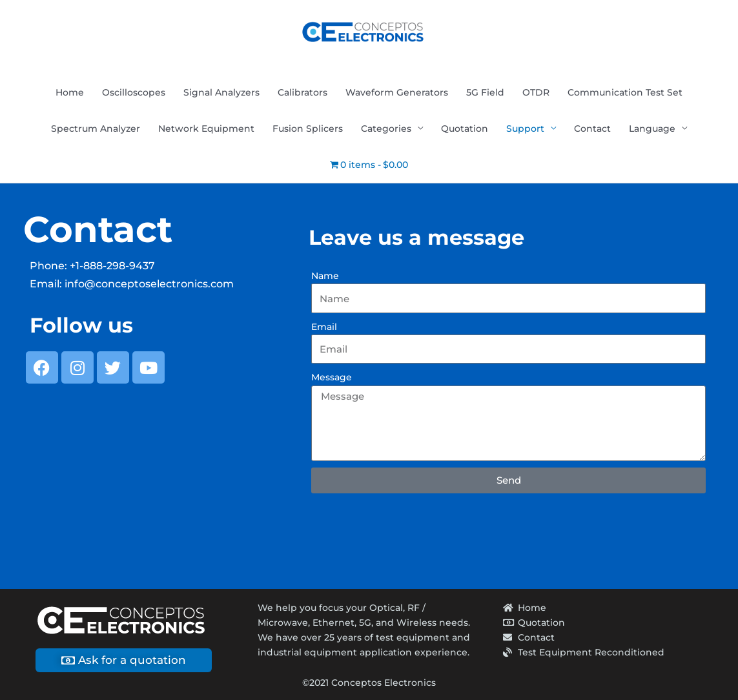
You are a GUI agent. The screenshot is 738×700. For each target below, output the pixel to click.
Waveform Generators (397, 92)
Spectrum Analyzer (96, 129)
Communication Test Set (625, 92)
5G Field (485, 92)
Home (70, 92)
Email (324, 327)
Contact (592, 129)
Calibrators (302, 92)
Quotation (465, 129)
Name (325, 276)
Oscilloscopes (134, 92)
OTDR (536, 92)
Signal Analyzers (221, 92)
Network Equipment (206, 129)
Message (332, 377)
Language (652, 129)
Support (525, 129)
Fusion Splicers (308, 129)
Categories (386, 129)
